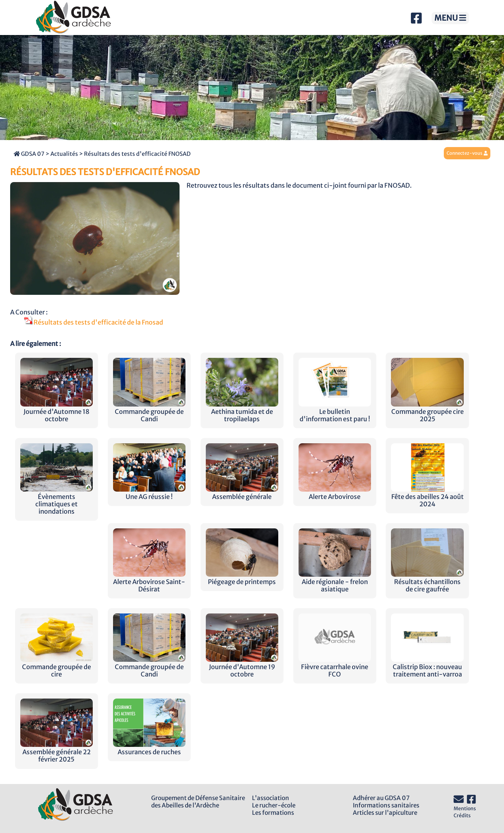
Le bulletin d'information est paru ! (335, 412)
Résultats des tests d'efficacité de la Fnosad (94, 322)
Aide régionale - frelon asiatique (335, 582)
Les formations (273, 813)
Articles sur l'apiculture (385, 813)
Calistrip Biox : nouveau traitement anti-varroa (427, 667)
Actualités (64, 154)
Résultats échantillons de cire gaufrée (427, 582)
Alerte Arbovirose (335, 493)
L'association (271, 798)
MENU (450, 18)
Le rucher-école (274, 805)
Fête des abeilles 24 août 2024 (427, 497)
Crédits (462, 815)
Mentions (465, 808)
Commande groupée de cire (57, 667)
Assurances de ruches (149, 748)
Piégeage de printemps (242, 578)
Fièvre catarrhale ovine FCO (335, 667)
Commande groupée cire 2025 (427, 412)
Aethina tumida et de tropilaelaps (242, 412)
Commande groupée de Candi (149, 412)
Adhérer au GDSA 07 (381, 798)
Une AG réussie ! (149, 493)
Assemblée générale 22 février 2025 (57, 752)
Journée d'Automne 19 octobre (242, 667)
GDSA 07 (29, 154)
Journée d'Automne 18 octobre (57, 412)
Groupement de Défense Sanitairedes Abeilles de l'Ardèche (198, 802)
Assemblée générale (242, 493)
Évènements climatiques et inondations (57, 501)
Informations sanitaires (386, 805)
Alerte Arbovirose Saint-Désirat (149, 582)
